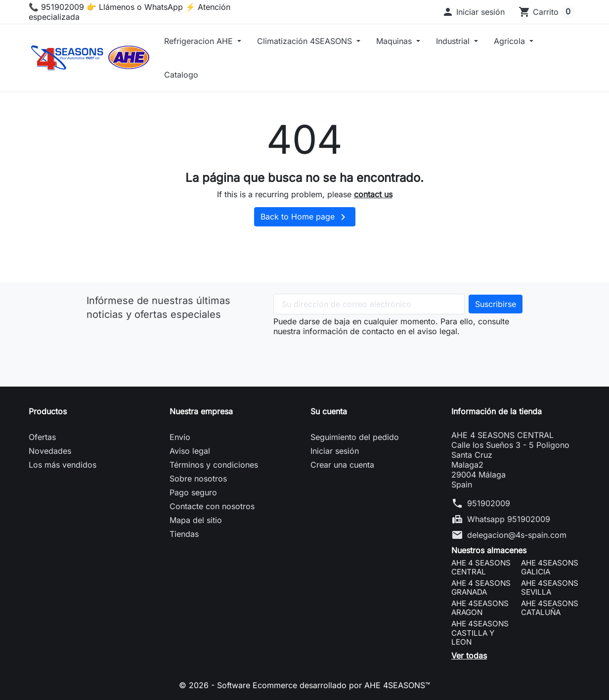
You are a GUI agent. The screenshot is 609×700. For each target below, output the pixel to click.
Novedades (50, 451)
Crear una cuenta (342, 465)
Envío (180, 437)
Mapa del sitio (196, 520)
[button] (473, 12)
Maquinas (395, 41)
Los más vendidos (63, 465)
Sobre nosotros (198, 479)
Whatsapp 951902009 (509, 519)
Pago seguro (193, 492)
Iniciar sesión (335, 451)
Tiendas (184, 534)
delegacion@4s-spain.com (517, 535)
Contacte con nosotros (212, 506)
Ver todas (469, 656)
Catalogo (181, 75)
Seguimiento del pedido (355, 437)
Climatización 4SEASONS (306, 41)
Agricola (511, 41)
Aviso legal (190, 451)
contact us (373, 194)
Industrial (454, 41)
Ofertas (42, 437)
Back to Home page (305, 217)
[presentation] (348, 355)
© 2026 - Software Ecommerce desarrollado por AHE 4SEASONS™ (304, 685)
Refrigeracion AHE (200, 41)
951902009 (489, 503)
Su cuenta (329, 411)
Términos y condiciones (214, 465)
